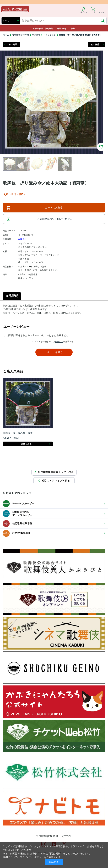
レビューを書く (54, 352)
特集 (73, 29)
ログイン (59, 342)
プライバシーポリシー (32, 857)
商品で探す (62, 29)
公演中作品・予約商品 (43, 29)
